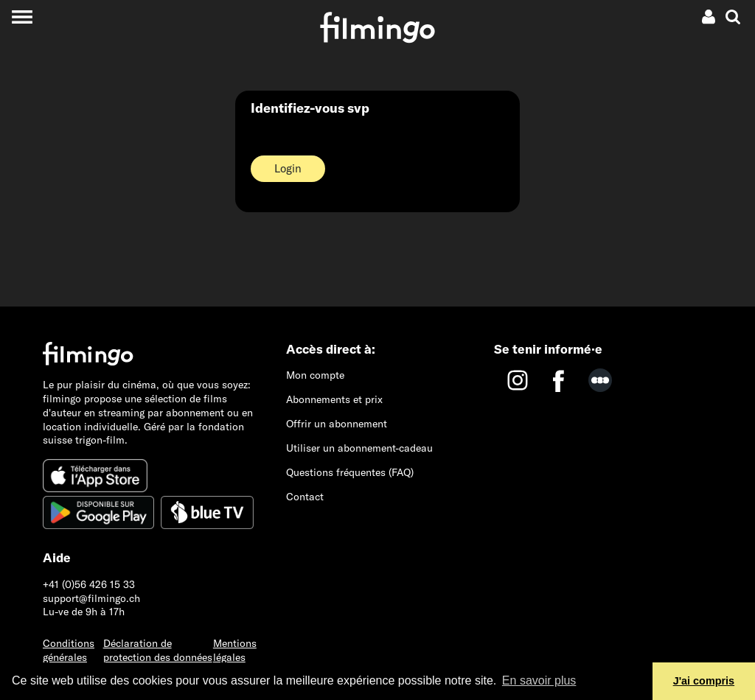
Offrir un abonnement (337, 424)
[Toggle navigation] (22, 17)
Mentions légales (235, 650)
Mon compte (315, 375)
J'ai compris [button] (704, 681)
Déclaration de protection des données (158, 650)
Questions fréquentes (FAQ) (350, 472)
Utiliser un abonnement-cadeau (359, 448)
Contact (305, 497)
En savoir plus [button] (539, 680)
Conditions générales (69, 650)
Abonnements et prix (334, 399)
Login (288, 168)
